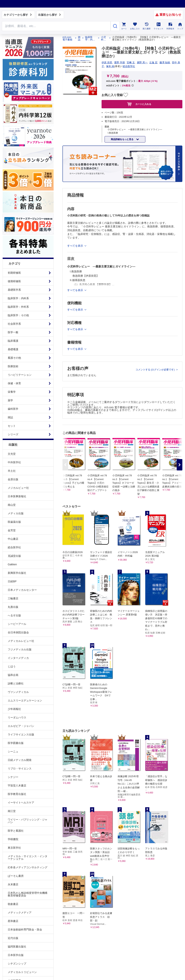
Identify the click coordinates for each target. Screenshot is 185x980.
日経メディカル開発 (20, 760)
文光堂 (12, 454)
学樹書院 (13, 839)
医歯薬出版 (14, 522)
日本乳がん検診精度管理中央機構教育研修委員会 (28, 894)
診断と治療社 (16, 683)
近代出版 (13, 938)
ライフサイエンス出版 (21, 734)
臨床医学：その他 (18, 315)
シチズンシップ (17, 964)
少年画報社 (14, 709)
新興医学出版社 (17, 573)
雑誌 (10, 417)
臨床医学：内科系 (18, 298)
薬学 (10, 400)
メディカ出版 (16, 513)
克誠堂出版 (14, 556)
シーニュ (13, 751)
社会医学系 (14, 324)
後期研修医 (14, 281)
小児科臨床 (103, 38)
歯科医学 (13, 409)
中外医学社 (14, 462)
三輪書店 (13, 598)
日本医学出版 (16, 955)
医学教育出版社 (17, 794)
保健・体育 (14, 383)
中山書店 (13, 539)
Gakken (12, 564)
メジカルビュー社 (18, 488)
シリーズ (13, 434)
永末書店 (13, 884)
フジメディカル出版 (20, 649)
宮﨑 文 (131, 62)
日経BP (12, 581)
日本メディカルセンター (22, 590)
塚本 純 (110, 66)
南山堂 (12, 505)
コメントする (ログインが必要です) (155, 370)
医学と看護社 (16, 831)
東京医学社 (14, 848)
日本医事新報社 (17, 496)
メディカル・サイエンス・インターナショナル (28, 858)
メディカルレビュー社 (21, 641)
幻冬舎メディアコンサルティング (28, 867)
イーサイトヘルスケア (21, 803)
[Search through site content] (56, 26)
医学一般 (13, 332)
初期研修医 (14, 273)
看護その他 (14, 358)
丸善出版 (13, 607)
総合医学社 (14, 547)
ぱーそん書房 (16, 876)
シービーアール (17, 624)
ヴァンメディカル (18, 692)
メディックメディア (20, 913)
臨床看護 (13, 341)
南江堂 (12, 811)
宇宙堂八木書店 (17, 786)
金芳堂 (12, 530)
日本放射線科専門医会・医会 (25, 930)
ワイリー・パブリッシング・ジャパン (28, 821)
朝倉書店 (13, 904)
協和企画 (13, 675)
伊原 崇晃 (107, 62)
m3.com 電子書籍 (67, 38)
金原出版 (13, 479)
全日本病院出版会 (18, 632)
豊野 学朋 (119, 62)
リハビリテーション (20, 375)
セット (12, 426)
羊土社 (12, 471)
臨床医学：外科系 (18, 307)
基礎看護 (13, 349)
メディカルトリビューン (22, 972)
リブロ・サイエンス (20, 769)
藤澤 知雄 (165, 62)
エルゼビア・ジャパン (21, 726)
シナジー (13, 777)
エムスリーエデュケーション (25, 700)
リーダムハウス (17, 717)
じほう (12, 666)
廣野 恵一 (142, 62)
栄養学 (12, 392)
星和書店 (13, 921)
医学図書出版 (16, 743)
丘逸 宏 (153, 62)
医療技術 (13, 366)
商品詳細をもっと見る (122, 139)
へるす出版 (14, 615)
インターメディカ (18, 658)
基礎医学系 (14, 290)
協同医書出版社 (17, 947)
